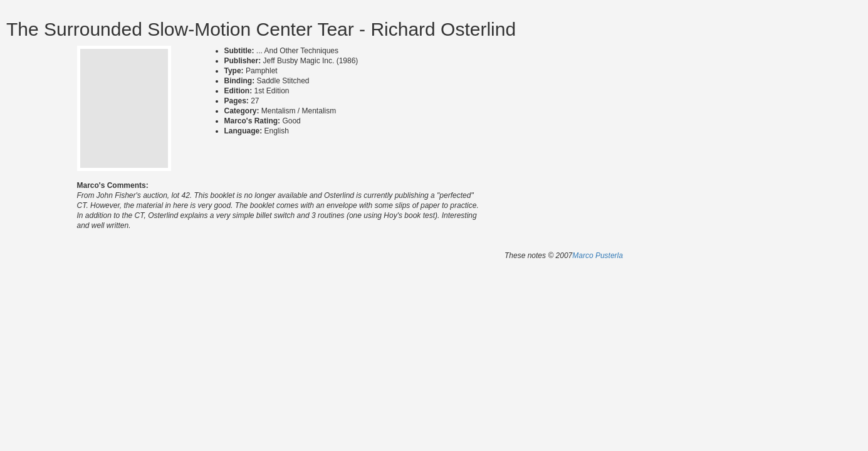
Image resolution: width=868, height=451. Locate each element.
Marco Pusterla (598, 256)
